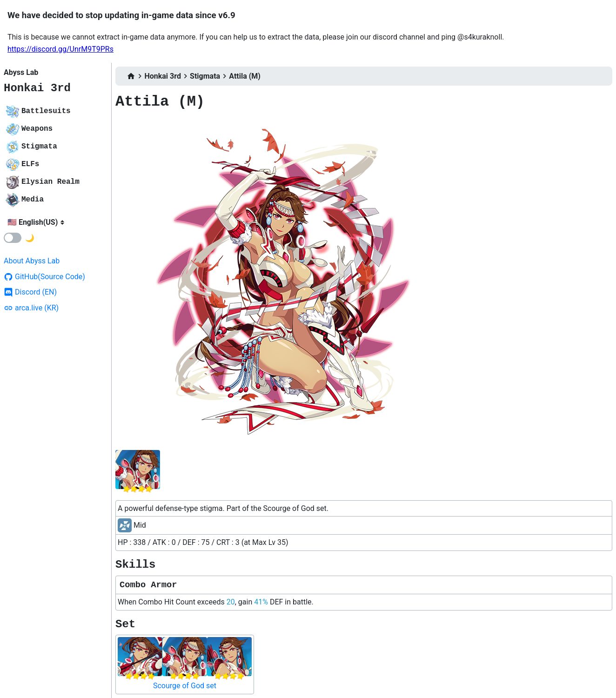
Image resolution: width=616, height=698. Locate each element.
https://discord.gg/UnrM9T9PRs (60, 49)
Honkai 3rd (37, 88)
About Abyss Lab (32, 261)
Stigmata (205, 76)
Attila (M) (245, 76)
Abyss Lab (21, 72)
